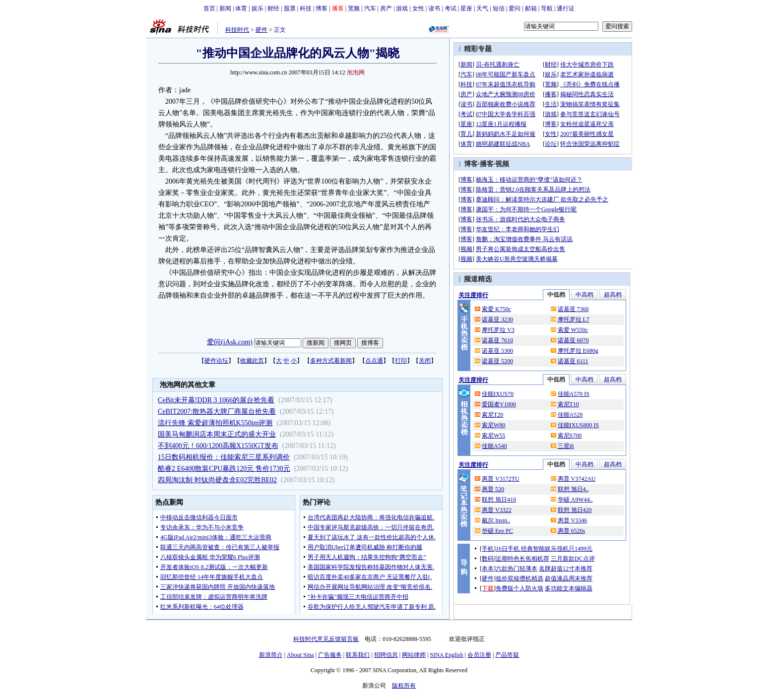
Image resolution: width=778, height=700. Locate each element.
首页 (209, 8)
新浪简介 (271, 655)
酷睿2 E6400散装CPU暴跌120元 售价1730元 (224, 469)
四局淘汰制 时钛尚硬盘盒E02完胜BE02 (217, 480)
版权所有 (404, 686)
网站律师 (414, 655)
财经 (273, 8)
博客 (322, 8)
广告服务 (330, 655)
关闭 (425, 361)
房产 (386, 8)
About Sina (300, 655)
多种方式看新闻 (331, 361)
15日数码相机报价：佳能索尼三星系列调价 (224, 457)
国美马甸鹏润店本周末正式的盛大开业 (217, 434)
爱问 (515, 8)
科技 (306, 8)
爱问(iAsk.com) (229, 342)
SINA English (446, 655)
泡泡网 (356, 72)
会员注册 (479, 655)
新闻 (225, 8)
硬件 (261, 30)
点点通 (374, 361)
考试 (451, 8)
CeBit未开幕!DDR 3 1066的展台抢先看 (216, 400)
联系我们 (358, 655)
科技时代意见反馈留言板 (326, 639)
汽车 (370, 8)
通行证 (566, 8)
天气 (482, 8)
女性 (418, 8)
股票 (290, 8)
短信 (499, 8)
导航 (547, 8)
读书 (434, 8)
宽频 (354, 8)
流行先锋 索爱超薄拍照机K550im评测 (215, 423)
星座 (466, 8)
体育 (241, 8)
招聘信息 (386, 655)
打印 (401, 361)
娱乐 (258, 8)
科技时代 (237, 30)
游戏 (402, 8)
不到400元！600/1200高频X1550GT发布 (218, 446)
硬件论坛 (216, 361)
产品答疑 (507, 655)
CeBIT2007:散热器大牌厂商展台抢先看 (217, 412)
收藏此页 (252, 361)
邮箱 (531, 8)
